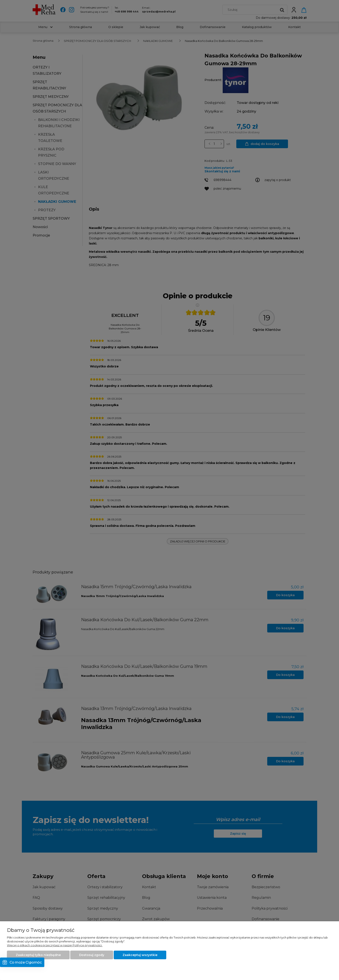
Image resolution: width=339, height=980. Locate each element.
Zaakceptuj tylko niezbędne (38, 955)
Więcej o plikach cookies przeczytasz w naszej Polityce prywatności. (55, 945)
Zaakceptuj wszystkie (140, 955)
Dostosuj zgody (92, 955)
